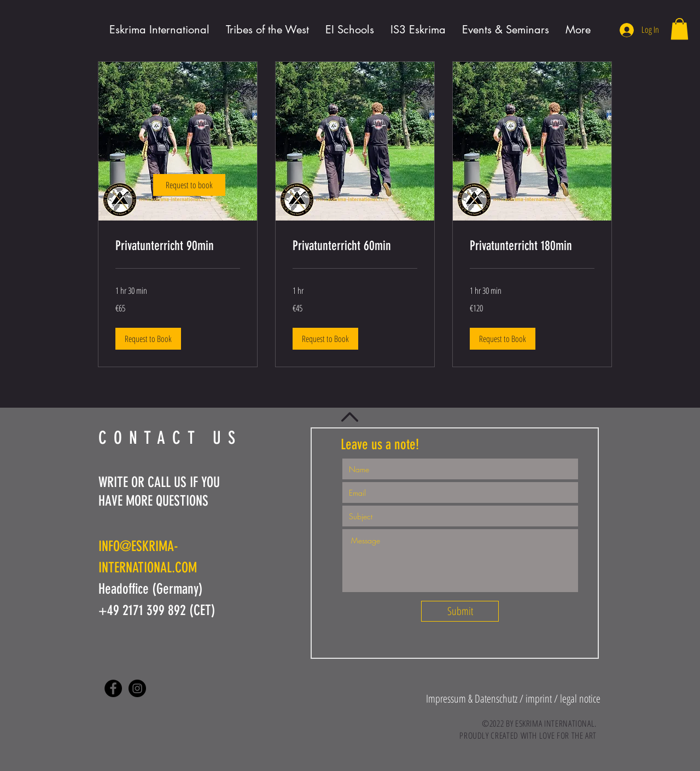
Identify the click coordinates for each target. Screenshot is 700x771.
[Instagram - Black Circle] (137, 688)
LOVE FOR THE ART (568, 735)
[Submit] (460, 611)
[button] (679, 29)
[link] (189, 185)
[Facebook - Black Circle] (113, 688)
